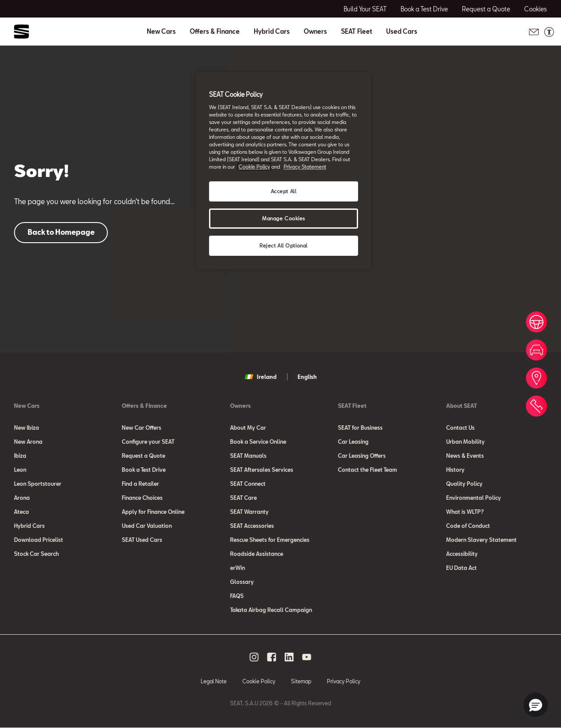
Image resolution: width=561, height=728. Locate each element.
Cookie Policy (259, 681)
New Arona (28, 442)
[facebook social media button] (272, 657)
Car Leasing (353, 442)
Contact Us (460, 428)
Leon (20, 470)
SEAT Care (243, 498)
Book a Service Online (258, 442)
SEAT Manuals (248, 456)
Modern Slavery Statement (481, 540)
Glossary (242, 582)
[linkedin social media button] (289, 657)
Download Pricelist (39, 540)
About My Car (248, 428)
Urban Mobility (465, 442)
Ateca (21, 512)
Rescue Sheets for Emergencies (270, 540)
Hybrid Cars (272, 32)
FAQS (237, 596)
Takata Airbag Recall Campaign (271, 610)
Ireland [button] (261, 377)
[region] (284, 171)
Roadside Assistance (257, 554)
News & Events (465, 456)
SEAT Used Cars (142, 540)
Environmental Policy (474, 498)
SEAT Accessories (252, 526)
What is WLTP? (465, 512)
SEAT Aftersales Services (262, 470)
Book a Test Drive (144, 470)
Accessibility (462, 554)
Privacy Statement (305, 167)
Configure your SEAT (148, 442)
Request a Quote (144, 456)
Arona (22, 498)
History (455, 470)
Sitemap (301, 681)
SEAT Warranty (249, 512)
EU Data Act (462, 568)
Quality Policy (464, 484)
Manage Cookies (284, 218)
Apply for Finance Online (153, 512)
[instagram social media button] (254, 657)
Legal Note (214, 681)
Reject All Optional (284, 246)
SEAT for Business (360, 428)
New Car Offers (142, 428)
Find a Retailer (140, 484)
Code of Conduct (468, 526)
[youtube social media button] (307, 657)
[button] (536, 705)
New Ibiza (27, 428)
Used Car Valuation (147, 526)
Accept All (284, 191)
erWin (238, 568)
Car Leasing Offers (362, 456)
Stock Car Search (36, 554)
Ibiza (20, 456)
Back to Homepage (61, 232)
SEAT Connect (248, 484)
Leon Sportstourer (38, 484)
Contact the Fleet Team (367, 470)
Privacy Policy (344, 681)
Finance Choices (142, 498)
